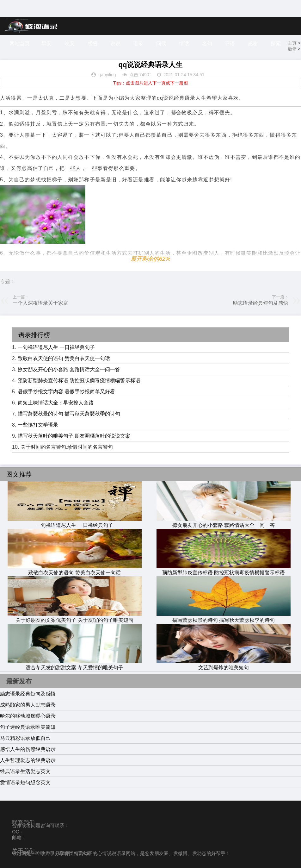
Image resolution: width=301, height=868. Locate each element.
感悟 (92, 44)
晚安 (70, 44)
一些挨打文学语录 (38, 425)
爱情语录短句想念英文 (25, 782)
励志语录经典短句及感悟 (261, 303)
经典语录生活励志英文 (25, 771)
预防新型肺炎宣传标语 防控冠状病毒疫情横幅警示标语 (79, 381)
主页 (292, 43)
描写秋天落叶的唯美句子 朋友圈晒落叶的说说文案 (74, 436)
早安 (46, 44)
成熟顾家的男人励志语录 (28, 705)
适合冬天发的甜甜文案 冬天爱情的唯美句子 (75, 665)
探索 (276, 44)
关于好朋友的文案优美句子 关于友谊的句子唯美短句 (75, 617)
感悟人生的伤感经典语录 (28, 749)
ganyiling (107, 75)
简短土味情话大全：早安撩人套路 (56, 403)
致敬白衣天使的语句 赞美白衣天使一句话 (64, 358)
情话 (184, 44)
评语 (230, 44)
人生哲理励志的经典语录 (28, 760)
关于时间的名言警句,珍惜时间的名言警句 (67, 447)
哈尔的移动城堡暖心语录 (28, 716)
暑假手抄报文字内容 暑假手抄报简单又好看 (66, 392)
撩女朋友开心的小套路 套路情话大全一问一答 (69, 369)
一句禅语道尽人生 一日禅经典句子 (56, 347)
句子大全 (82, 853)
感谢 (253, 44)
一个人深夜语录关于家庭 (40, 303)
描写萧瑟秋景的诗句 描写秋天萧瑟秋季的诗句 (69, 414)
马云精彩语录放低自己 (25, 738)
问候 (161, 44)
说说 (115, 44)
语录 (138, 44)
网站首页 (20, 44)
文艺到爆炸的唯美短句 (224, 665)
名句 (207, 44)
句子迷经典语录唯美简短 (28, 727)
